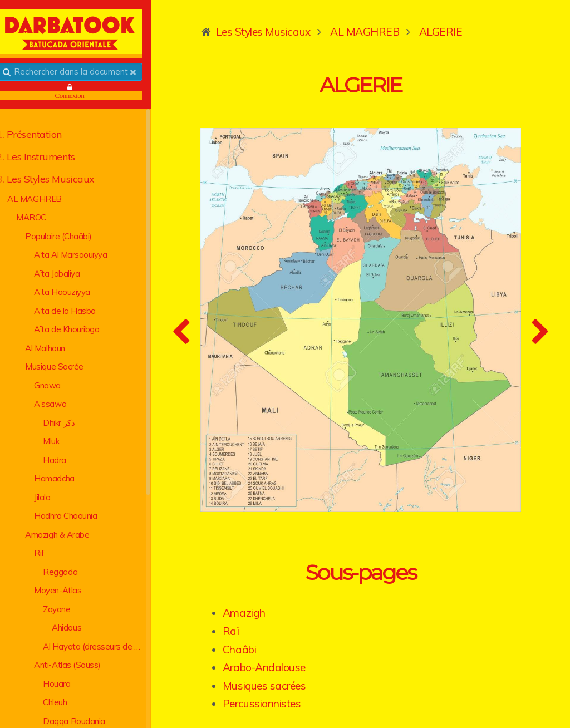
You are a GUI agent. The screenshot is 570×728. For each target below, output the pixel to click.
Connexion (84, 97)
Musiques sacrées (284, 659)
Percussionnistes (282, 677)
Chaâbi (259, 622)
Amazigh (264, 586)
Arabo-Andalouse (284, 641)
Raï (251, 604)
